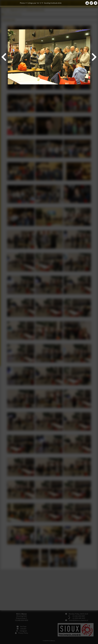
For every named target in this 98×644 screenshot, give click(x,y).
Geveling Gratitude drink (53, 3)
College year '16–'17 (35, 3)
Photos (22, 3)
